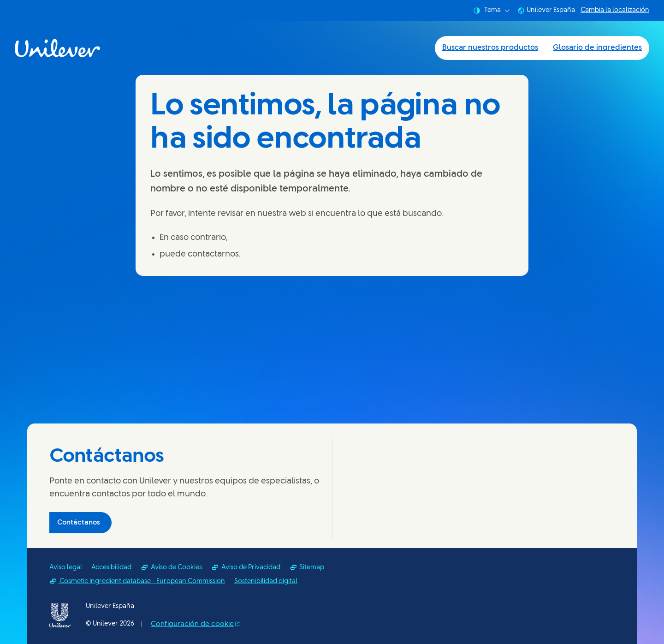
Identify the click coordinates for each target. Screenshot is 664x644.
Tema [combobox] (492, 11)
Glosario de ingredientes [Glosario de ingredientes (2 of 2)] (597, 48)
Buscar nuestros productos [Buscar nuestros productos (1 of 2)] (490, 48)
